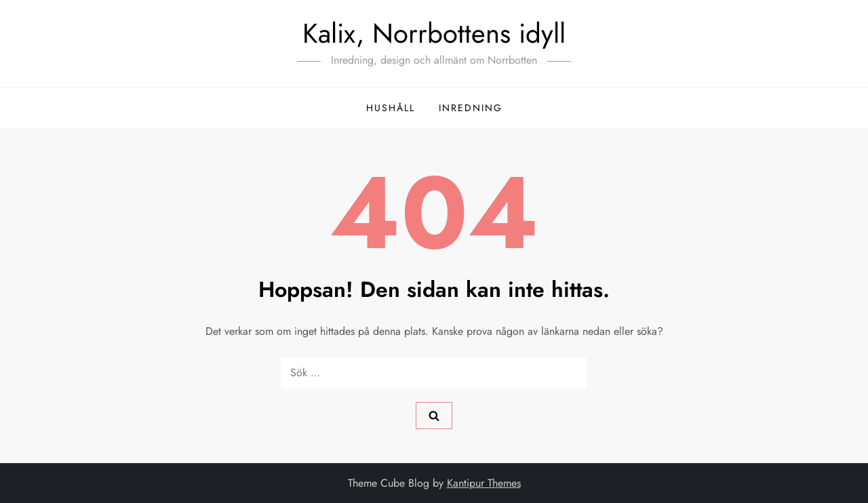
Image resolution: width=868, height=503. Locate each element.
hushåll (391, 108)
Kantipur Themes (484, 483)
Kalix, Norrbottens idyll (434, 33)
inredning (471, 108)
